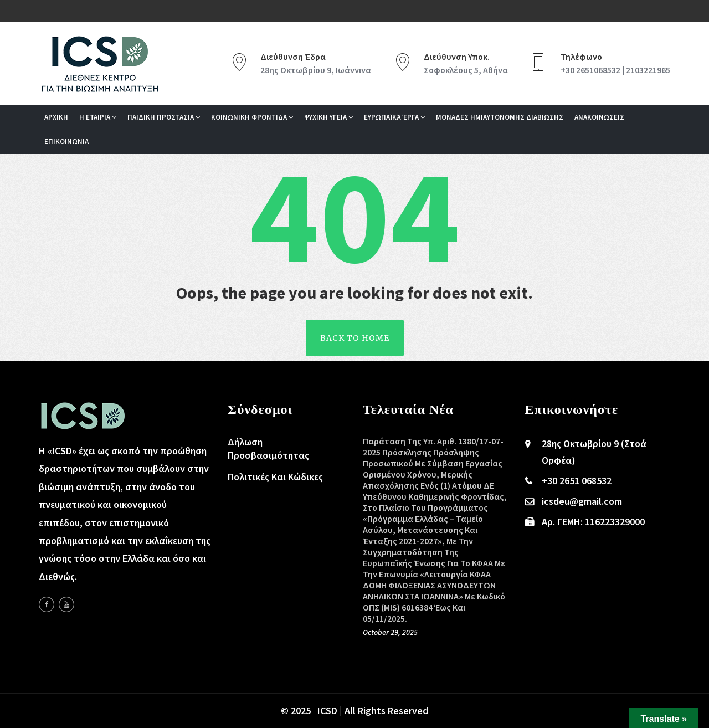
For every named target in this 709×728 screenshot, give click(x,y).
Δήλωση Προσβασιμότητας (268, 448)
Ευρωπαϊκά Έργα (394, 117)
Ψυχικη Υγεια (328, 117)
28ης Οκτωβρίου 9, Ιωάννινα (316, 70)
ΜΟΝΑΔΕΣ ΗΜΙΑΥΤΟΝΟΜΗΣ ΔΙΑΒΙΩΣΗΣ (500, 117)
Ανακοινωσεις (599, 117)
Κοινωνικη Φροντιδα (252, 117)
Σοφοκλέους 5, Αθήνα (466, 70)
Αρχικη (56, 117)
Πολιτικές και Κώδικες (275, 477)
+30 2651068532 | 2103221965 (615, 70)
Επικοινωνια (66, 142)
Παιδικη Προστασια (164, 117)
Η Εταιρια (98, 117)
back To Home (355, 338)
